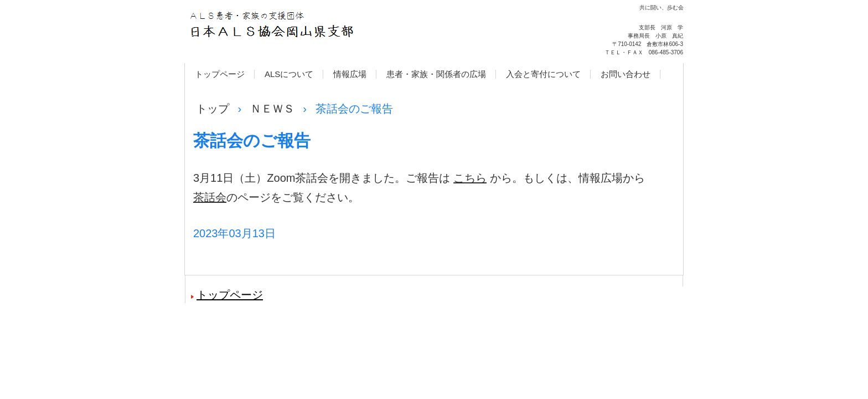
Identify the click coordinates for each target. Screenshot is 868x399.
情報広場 (350, 74)
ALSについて (289, 74)
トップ (213, 109)
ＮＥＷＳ (272, 109)
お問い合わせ (626, 74)
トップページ (220, 74)
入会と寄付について (543, 74)
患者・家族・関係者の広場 (436, 74)
